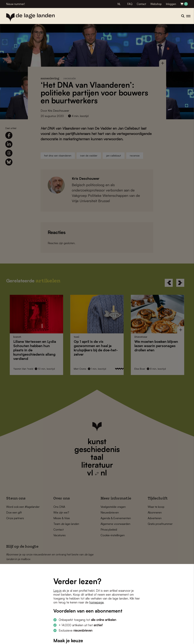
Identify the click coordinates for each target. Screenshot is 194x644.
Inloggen (171, 4)
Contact (141, 4)
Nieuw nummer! (16, 4)
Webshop (156, 4)
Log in (57, 591)
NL (119, 4)
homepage (96, 602)
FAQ (130, 4)
